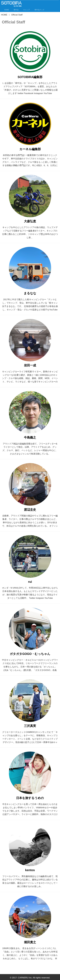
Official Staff (13, 22)
